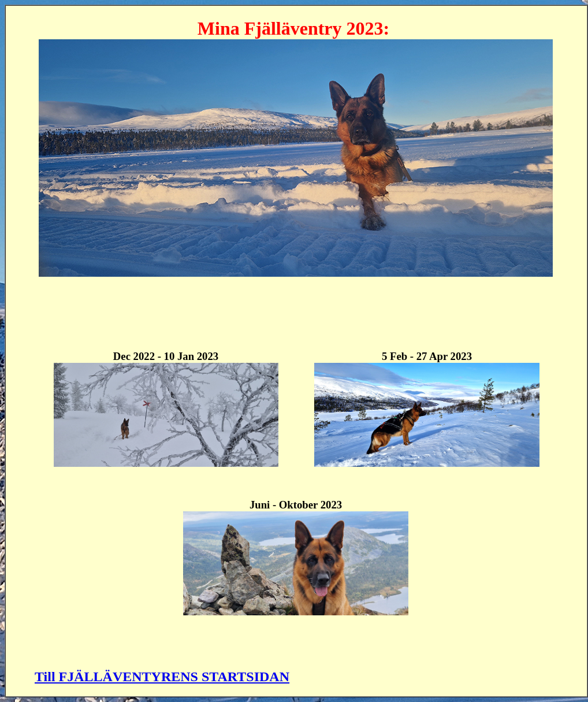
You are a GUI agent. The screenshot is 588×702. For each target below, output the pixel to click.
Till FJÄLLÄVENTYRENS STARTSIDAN (162, 677)
